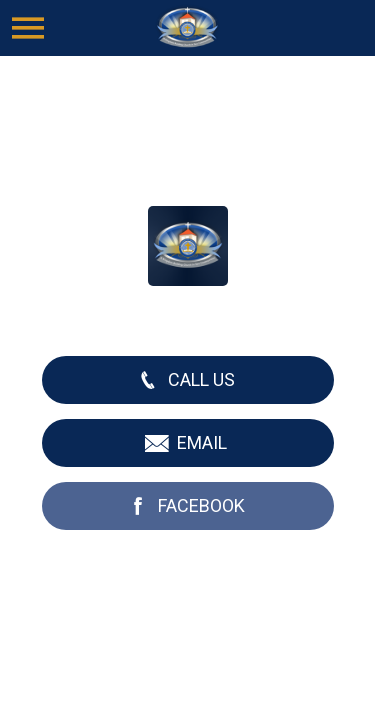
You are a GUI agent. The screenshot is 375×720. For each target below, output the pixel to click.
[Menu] (28, 28)
